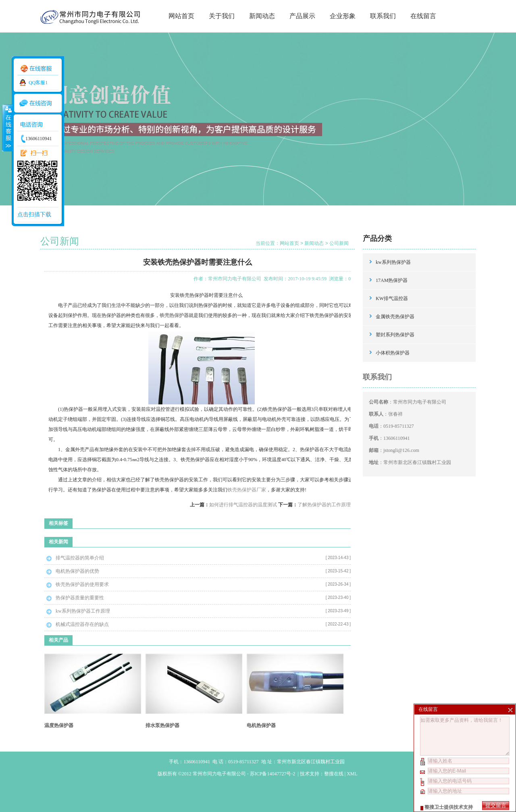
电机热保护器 (261, 725)
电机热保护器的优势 (77, 571)
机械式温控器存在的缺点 (82, 624)
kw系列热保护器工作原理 (83, 611)
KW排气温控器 (392, 298)
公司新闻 (339, 243)
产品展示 (302, 16)
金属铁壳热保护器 (395, 317)
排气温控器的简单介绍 (80, 558)
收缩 (7, 128)
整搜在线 (334, 774)
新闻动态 (262, 16)
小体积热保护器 (393, 353)
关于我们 (222, 16)
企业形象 (343, 16)
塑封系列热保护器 (395, 335)
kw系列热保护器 (393, 262)
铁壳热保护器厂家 (247, 490)
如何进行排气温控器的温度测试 (243, 505)
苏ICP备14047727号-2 (273, 774)
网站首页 (181, 16)
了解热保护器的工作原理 (324, 505)
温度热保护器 (59, 725)
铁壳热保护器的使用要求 (82, 584)
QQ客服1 (38, 83)
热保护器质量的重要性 (80, 598)
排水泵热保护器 (162, 725)
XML (352, 774)
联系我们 (383, 16)
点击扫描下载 (34, 214)
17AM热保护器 (392, 280)
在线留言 (423, 16)
